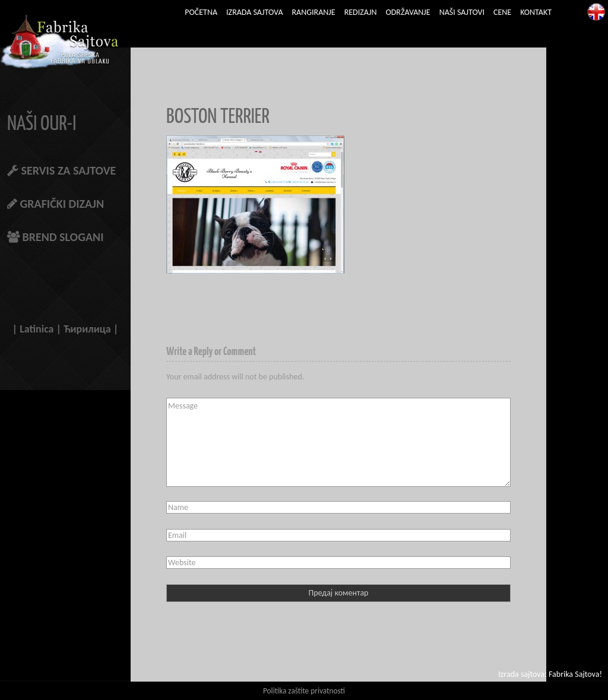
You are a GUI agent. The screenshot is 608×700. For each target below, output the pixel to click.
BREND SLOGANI (56, 237)
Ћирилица (87, 329)
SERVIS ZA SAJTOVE (61, 170)
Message (338, 442)
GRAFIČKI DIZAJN (56, 204)
